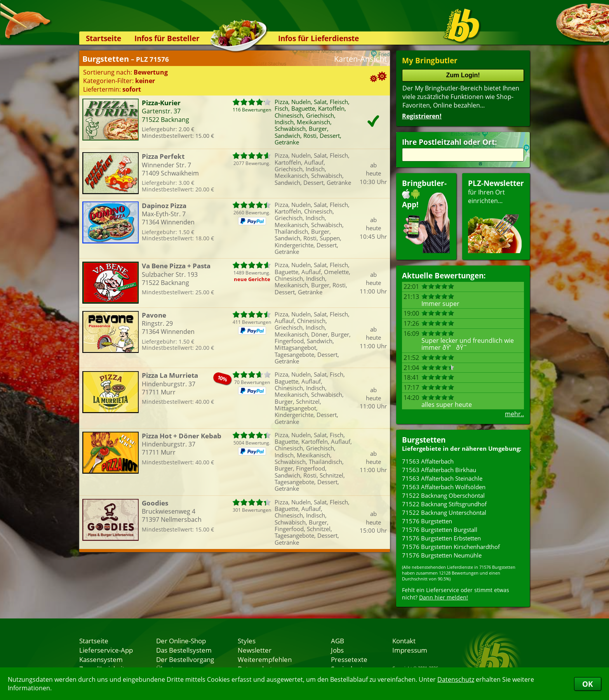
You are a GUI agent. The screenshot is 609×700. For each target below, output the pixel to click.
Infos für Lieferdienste (318, 38)
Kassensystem (101, 659)
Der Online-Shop (181, 641)
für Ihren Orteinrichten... (496, 216)
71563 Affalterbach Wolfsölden (444, 487)
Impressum (410, 650)
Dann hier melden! (444, 597)
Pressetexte (349, 659)
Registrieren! (422, 116)
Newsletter (255, 650)
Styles (247, 641)
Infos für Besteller (167, 38)
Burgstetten (424, 440)
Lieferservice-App (106, 650)
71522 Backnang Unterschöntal (444, 512)
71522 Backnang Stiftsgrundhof (444, 504)
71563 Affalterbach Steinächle (442, 478)
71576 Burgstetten (427, 521)
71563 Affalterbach (428, 461)
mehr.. (514, 414)
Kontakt (404, 641)
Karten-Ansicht (360, 59)
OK (588, 684)
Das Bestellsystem (184, 650)
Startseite (104, 38)
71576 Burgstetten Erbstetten (441, 538)
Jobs (337, 650)
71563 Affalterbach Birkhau (439, 470)
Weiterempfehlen (265, 659)
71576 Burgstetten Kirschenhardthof (451, 547)
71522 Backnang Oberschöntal (443, 495)
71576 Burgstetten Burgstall (440, 530)
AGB (338, 641)
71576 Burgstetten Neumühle (442, 555)
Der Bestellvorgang (185, 659)
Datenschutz (456, 679)
